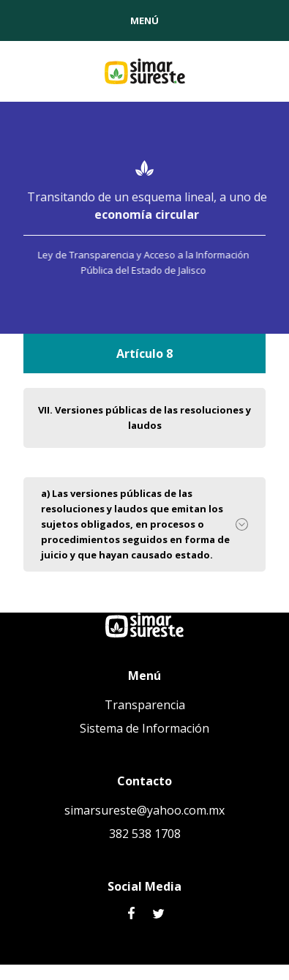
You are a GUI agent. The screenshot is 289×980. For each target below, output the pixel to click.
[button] (144, 20)
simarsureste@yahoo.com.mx (144, 810)
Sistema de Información (144, 728)
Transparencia (145, 705)
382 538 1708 (145, 834)
